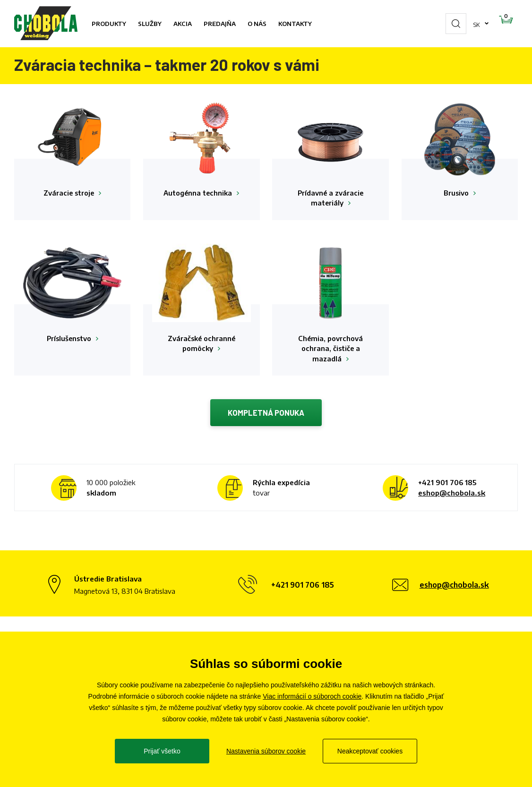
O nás (257, 24)
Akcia (183, 24)
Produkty (109, 24)
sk (447, 24)
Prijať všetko (162, 751)
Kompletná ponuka (266, 415)
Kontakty (295, 24)
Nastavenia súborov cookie (266, 751)
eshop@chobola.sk (452, 496)
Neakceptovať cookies (370, 751)
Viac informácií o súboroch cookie (312, 696)
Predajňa (220, 24)
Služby (150, 24)
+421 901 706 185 (447, 485)
